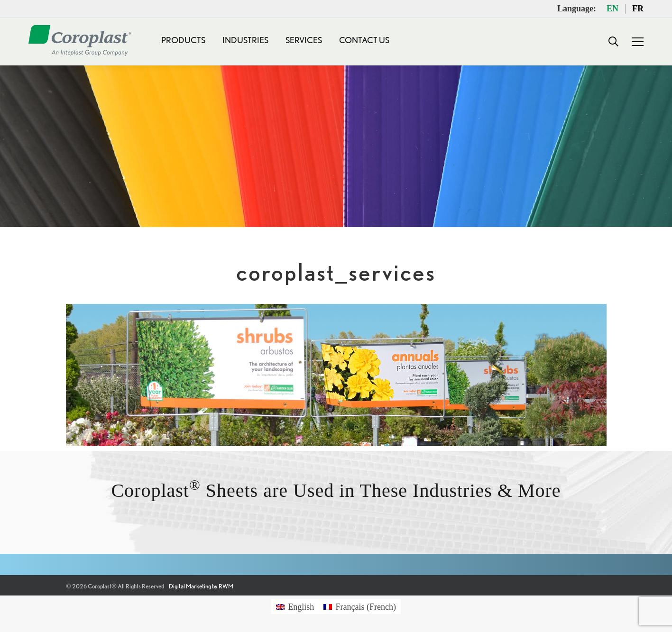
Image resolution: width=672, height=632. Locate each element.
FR (638, 9)
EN (612, 9)
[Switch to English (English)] (295, 607)
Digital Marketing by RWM (201, 586)
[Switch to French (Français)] (360, 607)
